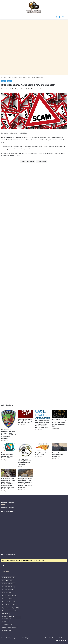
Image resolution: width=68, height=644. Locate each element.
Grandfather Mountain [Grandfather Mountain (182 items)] (9, 605)
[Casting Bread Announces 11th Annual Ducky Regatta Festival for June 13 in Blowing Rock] (59, 414)
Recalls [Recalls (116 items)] (5, 621)
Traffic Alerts (62, 638)
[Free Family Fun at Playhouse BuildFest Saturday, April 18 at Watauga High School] (8, 447)
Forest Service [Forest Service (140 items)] (7, 599)
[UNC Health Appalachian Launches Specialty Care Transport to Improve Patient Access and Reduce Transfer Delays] (42, 414)
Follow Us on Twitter (7, 512)
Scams (9, 81)
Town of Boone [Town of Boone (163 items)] (7, 624)
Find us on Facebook (7, 507)
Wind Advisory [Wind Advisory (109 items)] (7, 630)
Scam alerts (42, 161)
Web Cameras (53, 638)
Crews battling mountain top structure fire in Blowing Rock (59, 454)
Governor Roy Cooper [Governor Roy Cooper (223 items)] (9, 602)
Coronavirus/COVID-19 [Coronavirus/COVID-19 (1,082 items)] (9, 596)
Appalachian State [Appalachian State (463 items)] (8, 578)
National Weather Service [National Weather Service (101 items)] (10, 611)
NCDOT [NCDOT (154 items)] (5, 614)
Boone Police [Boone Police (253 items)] (7, 593)
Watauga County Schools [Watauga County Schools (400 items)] (10, 627)
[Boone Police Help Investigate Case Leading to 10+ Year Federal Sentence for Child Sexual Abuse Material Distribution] (8, 419)
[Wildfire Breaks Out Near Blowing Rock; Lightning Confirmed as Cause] (25, 414)
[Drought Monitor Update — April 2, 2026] (42, 447)
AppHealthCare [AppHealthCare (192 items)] (7, 581)
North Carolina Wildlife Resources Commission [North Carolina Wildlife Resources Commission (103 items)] (10, 618)
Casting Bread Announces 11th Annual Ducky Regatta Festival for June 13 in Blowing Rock (59, 423)
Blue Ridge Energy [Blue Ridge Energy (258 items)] (8, 587)
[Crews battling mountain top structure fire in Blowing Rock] (59, 447)
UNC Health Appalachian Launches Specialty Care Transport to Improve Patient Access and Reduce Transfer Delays (42, 424)
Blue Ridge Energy (28, 161)
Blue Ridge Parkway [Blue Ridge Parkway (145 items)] (8, 590)
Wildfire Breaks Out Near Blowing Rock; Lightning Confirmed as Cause (25, 421)
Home (4, 77)
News (9, 77)
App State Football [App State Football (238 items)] (8, 584)
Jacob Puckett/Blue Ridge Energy (11, 89)
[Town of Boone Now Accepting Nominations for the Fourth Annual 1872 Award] (25, 450)
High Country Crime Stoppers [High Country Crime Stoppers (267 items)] (11, 608)
